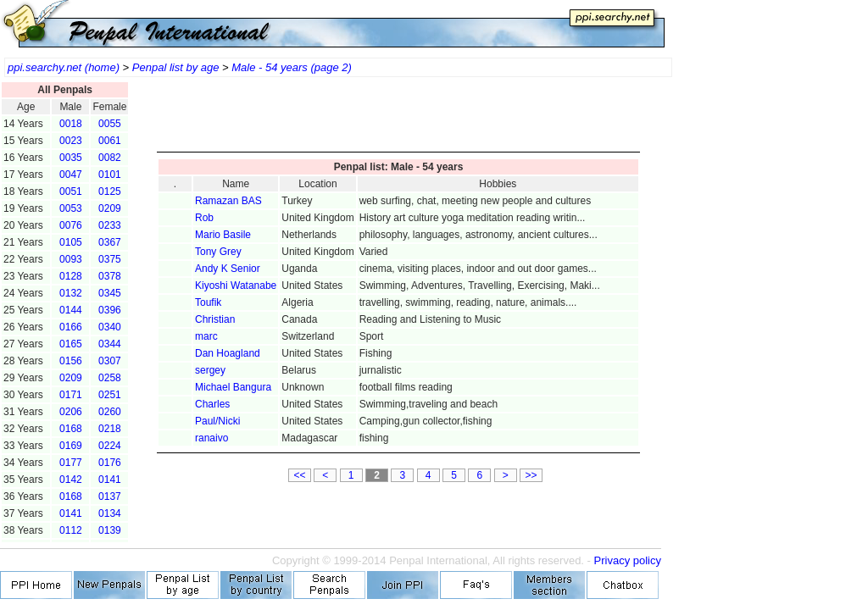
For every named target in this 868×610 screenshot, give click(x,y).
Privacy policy (628, 560)
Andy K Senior (228, 269)
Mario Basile (223, 235)
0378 (110, 276)
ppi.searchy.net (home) (64, 67)
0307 (110, 361)
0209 (110, 208)
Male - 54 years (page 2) (292, 67)
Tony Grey (218, 252)
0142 (71, 480)
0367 (110, 242)
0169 (71, 446)
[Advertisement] (398, 119)
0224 (110, 446)
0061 (110, 141)
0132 (71, 293)
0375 (110, 259)
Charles (212, 404)
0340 (110, 327)
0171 (71, 395)
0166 (71, 327)
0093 (71, 259)
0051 (71, 191)
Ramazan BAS (228, 201)
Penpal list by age (176, 67)
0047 (71, 175)
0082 (110, 158)
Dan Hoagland (228, 353)
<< (299, 475)
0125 (110, 191)
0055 (110, 124)
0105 (71, 242)
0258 (110, 378)
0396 (110, 310)
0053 (71, 208)
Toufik (208, 302)
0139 (110, 530)
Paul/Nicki (217, 421)
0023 (71, 141)
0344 (110, 344)
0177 (71, 463)
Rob (204, 218)
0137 (110, 496)
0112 (71, 530)
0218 (110, 429)
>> (531, 475)
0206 (71, 412)
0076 (71, 225)
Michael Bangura (233, 387)
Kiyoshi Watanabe (236, 286)
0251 (110, 395)
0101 (110, 175)
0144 (71, 310)
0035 (71, 158)
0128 (71, 276)
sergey (210, 370)
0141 (110, 480)
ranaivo (211, 438)
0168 (71, 429)
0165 (71, 344)
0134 (110, 513)
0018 (71, 124)
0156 (71, 361)
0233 (110, 225)
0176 (110, 463)
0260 (110, 412)
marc (206, 336)
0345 (110, 293)
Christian (215, 319)
